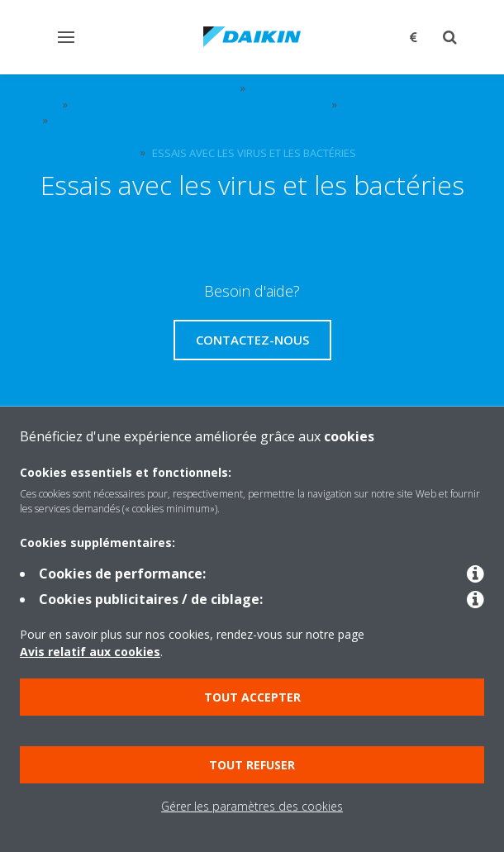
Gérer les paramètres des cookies (252, 806)
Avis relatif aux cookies (90, 652)
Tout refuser (252, 765)
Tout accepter (252, 697)
